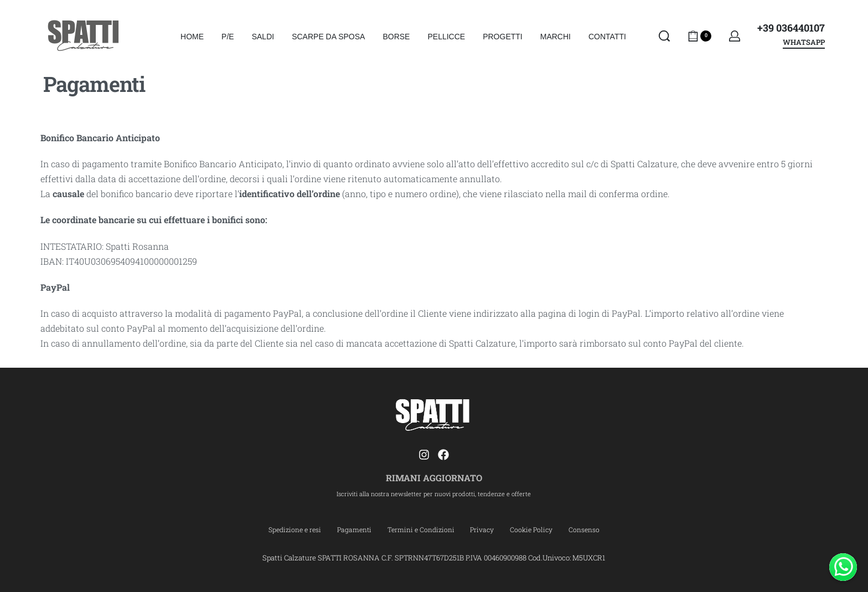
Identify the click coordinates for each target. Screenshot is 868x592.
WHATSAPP (804, 43)
